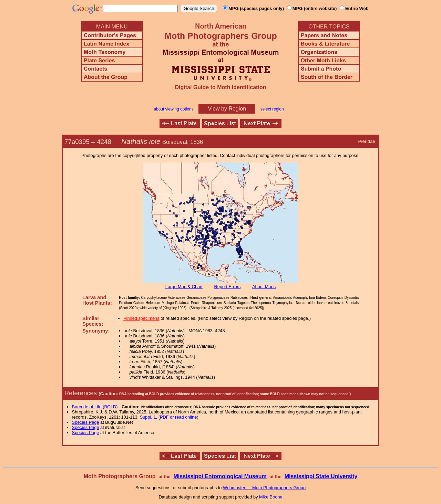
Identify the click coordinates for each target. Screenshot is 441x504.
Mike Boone (271, 497)
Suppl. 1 (148, 417)
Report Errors (228, 287)
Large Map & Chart (184, 287)
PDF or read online (178, 417)
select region (272, 109)
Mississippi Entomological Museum (220, 476)
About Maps (264, 287)
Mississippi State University (321, 476)
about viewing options (173, 109)
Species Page (86, 422)
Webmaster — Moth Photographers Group (264, 488)
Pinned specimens (141, 318)
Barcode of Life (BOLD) (95, 407)
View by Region (227, 109)
